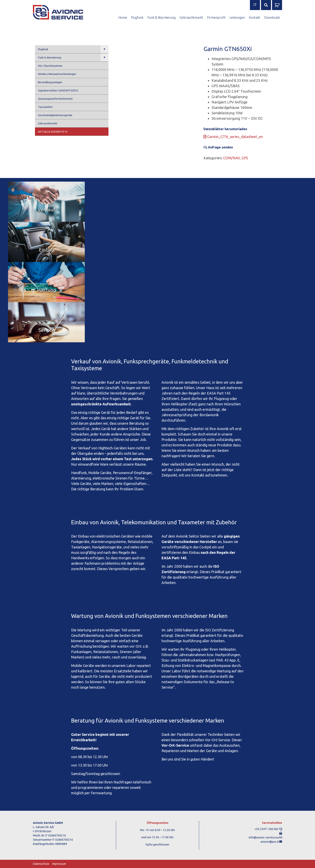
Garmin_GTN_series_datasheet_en (233, 137)
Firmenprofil (216, 17)
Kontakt (255, 17)
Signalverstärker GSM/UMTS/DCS (58, 90)
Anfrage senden (218, 147)
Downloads (272, 17)
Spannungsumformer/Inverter (55, 99)
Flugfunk (137, 17)
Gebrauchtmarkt (191, 17)
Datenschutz (41, 864)
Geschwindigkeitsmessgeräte (55, 115)
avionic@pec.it (270, 842)
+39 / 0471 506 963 (266, 829)
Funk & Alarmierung (162, 17)
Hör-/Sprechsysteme (50, 66)
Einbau (47, 250)
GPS (245, 158)
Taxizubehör (45, 107)
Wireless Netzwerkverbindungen (57, 74)
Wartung (47, 290)
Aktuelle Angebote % (53, 132)
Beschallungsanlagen (50, 82)
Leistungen (237, 17)
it (255, 5)
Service (46, 330)
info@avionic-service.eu (264, 837)
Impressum (59, 864)
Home (123, 17)
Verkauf (46, 210)
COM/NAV (232, 158)
